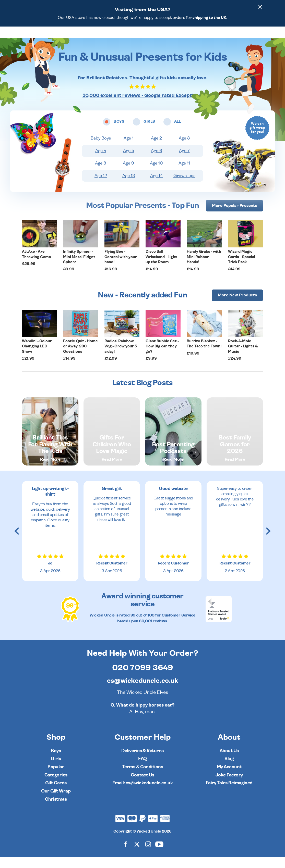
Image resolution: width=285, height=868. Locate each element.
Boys (56, 762)
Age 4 (101, 162)
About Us (229, 762)
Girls (56, 770)
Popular (185, 37)
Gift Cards (56, 794)
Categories (162, 37)
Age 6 (157, 162)
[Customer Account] (247, 37)
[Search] (233, 37)
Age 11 (184, 174)
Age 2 (156, 149)
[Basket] (262, 37)
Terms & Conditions (142, 778)
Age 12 (101, 187)
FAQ (142, 770)
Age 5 (129, 162)
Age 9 (128, 174)
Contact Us (142, 786)
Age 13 (129, 187)
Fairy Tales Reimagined (229, 794)
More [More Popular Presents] (234, 217)
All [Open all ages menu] (142, 37)
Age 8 (101, 174)
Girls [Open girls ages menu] (126, 37)
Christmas (56, 810)
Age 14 (156, 187)
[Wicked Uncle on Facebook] (126, 855)
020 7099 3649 (143, 679)
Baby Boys (101, 149)
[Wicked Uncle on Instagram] (148, 855)
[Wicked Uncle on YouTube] (159, 855)
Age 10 (156, 174)
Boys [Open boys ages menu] (108, 37)
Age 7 (184, 162)
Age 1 (129, 149)
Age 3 (184, 149)
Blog (229, 770)
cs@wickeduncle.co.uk (143, 692)
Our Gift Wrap (56, 802)
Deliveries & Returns (142, 762)
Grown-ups (184, 187)
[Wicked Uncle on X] (137, 855)
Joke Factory (229, 786)
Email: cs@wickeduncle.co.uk (142, 794)
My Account (229, 778)
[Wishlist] (219, 37)
